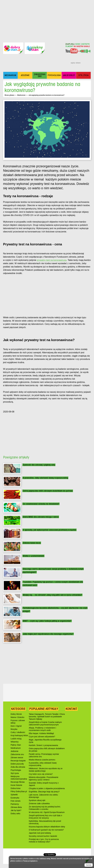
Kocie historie (16, 785)
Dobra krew (16, 788)
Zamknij (89, 865)
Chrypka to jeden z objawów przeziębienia (47, 788)
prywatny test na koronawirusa (52, 260)
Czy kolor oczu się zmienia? (41, 774)
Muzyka (14, 729)
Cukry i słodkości (18, 732)
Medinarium (21, 95)
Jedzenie (15, 751)
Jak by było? (16, 810)
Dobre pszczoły (17, 764)
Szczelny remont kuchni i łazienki (43, 836)
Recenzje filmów (18, 782)
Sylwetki (14, 795)
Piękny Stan (16, 745)
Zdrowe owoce (17, 757)
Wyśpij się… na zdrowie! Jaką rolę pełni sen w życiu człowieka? (52, 595)
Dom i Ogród (16, 726)
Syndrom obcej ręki (37, 800)
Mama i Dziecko (18, 717)
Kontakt (71, 709)
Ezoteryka (15, 798)
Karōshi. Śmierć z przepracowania (43, 745)
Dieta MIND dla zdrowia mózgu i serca (41, 517)
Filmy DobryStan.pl (19, 791)
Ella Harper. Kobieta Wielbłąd (41, 733)
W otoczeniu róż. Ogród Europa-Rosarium (47, 812)
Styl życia (15, 773)
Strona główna (9, 95)
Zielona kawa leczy (32, 543)
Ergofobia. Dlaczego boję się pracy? (44, 792)
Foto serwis (16, 801)
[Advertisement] (47, 19)
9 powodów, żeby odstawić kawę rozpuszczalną (45, 478)
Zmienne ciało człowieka (39, 804)
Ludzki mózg (16, 739)
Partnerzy (15, 804)
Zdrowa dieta (16, 807)
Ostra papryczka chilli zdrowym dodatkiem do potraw (48, 491)
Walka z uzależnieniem (33, 556)
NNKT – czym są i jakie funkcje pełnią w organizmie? (47, 621)
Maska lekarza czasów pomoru (42, 760)
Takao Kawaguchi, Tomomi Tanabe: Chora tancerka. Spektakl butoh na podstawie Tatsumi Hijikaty (47, 717)
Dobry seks (16, 814)
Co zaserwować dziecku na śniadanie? (41, 504)
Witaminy (15, 742)
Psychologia (16, 770)
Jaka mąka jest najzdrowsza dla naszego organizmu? (48, 634)
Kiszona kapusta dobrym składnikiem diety (47, 827)
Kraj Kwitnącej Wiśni (19, 735)
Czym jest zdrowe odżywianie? (42, 737)
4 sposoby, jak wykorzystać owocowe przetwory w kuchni (49, 530)
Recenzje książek (18, 761)
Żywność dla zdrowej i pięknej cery (39, 465)
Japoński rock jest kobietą (40, 833)
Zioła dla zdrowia (18, 767)
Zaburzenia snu (17, 754)
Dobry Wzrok (16, 714)
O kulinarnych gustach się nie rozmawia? (46, 830)
